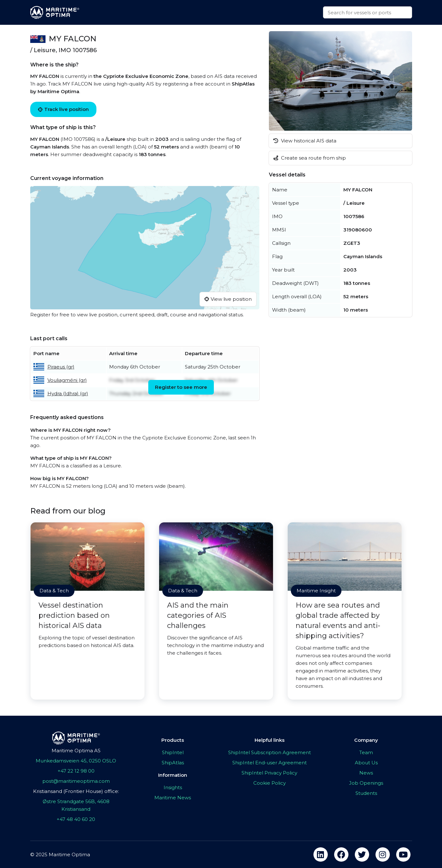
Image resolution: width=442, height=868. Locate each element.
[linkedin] (321, 854)
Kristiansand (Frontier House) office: (76, 791)
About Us (366, 763)
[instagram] (383, 854)
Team (366, 752)
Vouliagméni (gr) (67, 380)
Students (366, 793)
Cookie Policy (270, 783)
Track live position (63, 109)
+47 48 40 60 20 (76, 819)
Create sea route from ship (310, 158)
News (366, 773)
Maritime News (173, 798)
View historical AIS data (305, 141)
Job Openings (366, 783)
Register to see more (181, 387)
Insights (173, 787)
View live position (228, 299)
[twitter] (362, 854)
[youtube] (403, 854)
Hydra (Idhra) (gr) (68, 393)
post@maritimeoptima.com (76, 781)
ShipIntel (173, 752)
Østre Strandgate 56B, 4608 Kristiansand (76, 805)
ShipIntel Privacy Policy (269, 773)
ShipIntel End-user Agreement (270, 763)
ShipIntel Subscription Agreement (270, 752)
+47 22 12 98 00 (76, 771)
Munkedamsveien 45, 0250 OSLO (76, 761)
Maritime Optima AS (76, 751)
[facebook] (341, 854)
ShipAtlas (173, 763)
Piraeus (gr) (61, 367)
